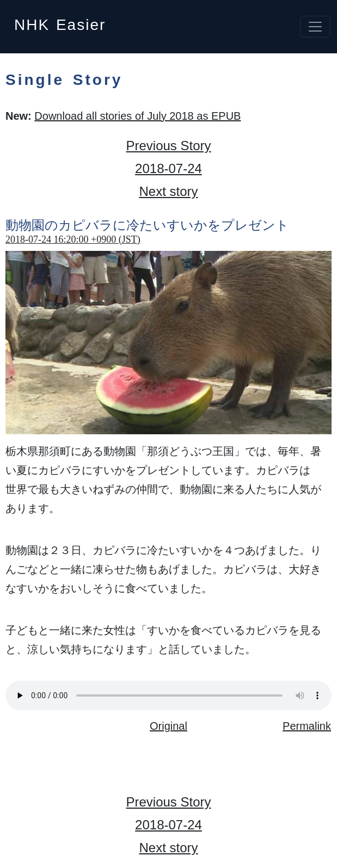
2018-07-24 (168, 168)
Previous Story (168, 146)
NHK (60, 21)
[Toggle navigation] (315, 27)
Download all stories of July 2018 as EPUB (137, 116)
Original (168, 726)
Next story (168, 191)
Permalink (307, 726)
